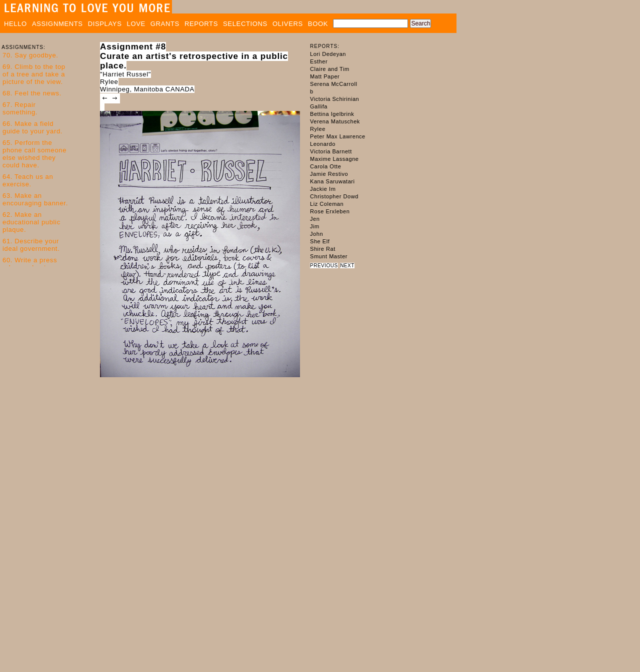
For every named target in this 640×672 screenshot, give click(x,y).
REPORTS (201, 24)
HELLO (15, 24)
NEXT (347, 266)
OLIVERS (288, 24)
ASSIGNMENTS (57, 24)
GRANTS (165, 24)
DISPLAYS (105, 24)
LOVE (136, 24)
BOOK (318, 24)
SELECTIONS (245, 24)
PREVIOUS (324, 266)
